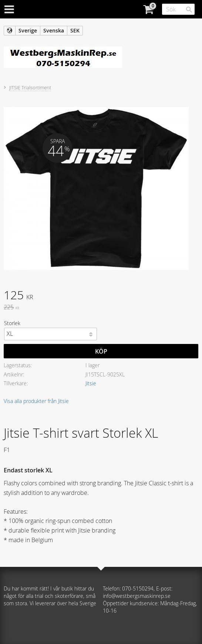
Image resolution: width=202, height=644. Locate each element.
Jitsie (91, 383)
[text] (101, 296)
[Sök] (189, 10)
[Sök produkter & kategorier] (178, 9)
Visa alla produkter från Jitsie (36, 401)
